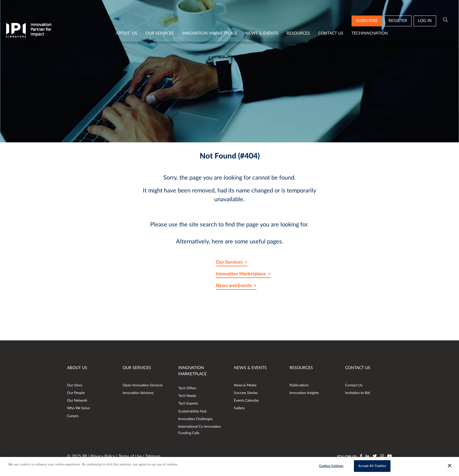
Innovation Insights (304, 393)
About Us (127, 33)
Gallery (239, 408)
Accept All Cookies (372, 466)
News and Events (234, 286)
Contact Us (331, 33)
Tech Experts (188, 403)
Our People (76, 393)
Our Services (160, 33)
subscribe (367, 21)
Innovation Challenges (195, 419)
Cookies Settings (331, 466)
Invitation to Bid (358, 393)
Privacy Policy (103, 456)
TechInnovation (370, 33)
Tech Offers (187, 388)
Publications (299, 385)
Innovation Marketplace (210, 33)
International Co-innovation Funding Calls (200, 430)
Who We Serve (78, 408)
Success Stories (246, 393)
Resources (298, 33)
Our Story (75, 385)
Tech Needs (187, 396)
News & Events (262, 33)
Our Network (77, 400)
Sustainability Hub (192, 411)
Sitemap (153, 456)
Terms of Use (131, 456)
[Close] (450, 466)
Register (398, 21)
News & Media (245, 385)
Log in (425, 21)
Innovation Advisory (138, 393)
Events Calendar (246, 400)
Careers (73, 416)
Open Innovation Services (143, 385)
